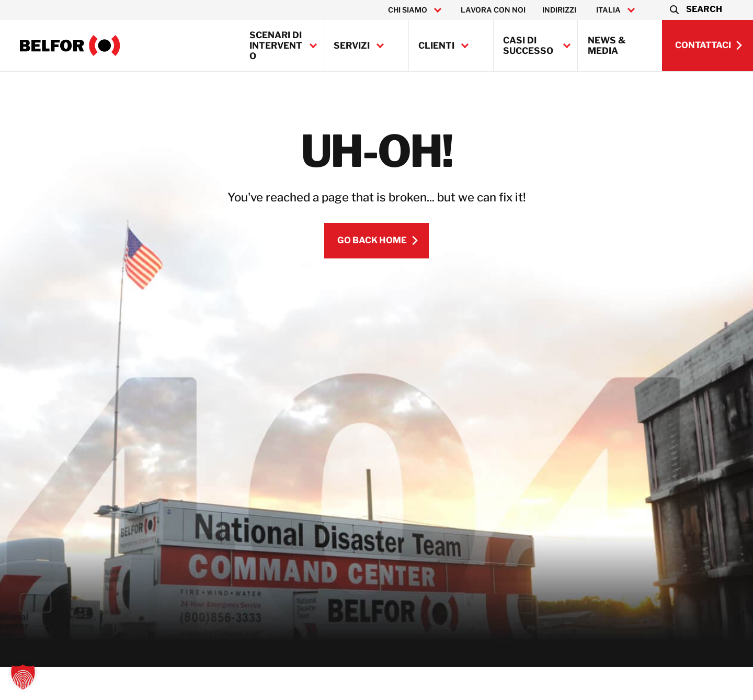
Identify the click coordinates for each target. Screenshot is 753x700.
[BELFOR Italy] (70, 46)
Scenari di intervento (276, 46)
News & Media (607, 46)
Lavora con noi (493, 10)
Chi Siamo (408, 10)
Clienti (436, 46)
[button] (695, 10)
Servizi (352, 46)
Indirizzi (559, 10)
